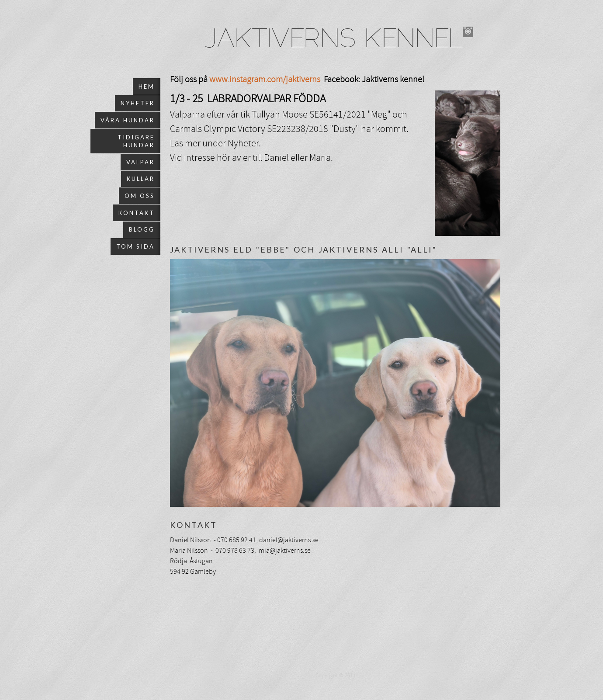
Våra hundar (128, 120)
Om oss (140, 196)
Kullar (141, 179)
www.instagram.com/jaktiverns (265, 79)
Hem (147, 87)
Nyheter (138, 103)
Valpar (140, 162)
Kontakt (137, 213)
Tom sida (135, 246)
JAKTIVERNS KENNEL (334, 41)
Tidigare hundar (136, 141)
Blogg (142, 229)
